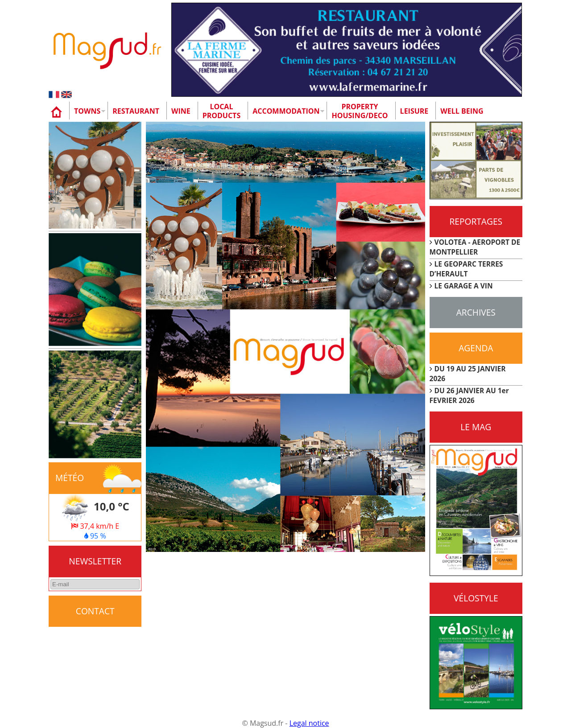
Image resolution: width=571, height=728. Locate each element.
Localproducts (222, 111)
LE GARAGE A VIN (464, 286)
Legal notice (309, 723)
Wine (181, 111)
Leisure (414, 111)
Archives (476, 312)
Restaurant (136, 111)
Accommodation (286, 111)
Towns (87, 111)
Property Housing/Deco (360, 111)
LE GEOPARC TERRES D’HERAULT (466, 269)
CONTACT (95, 611)
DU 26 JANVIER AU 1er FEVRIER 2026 (469, 395)
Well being (462, 111)
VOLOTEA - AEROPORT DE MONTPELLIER (475, 247)
